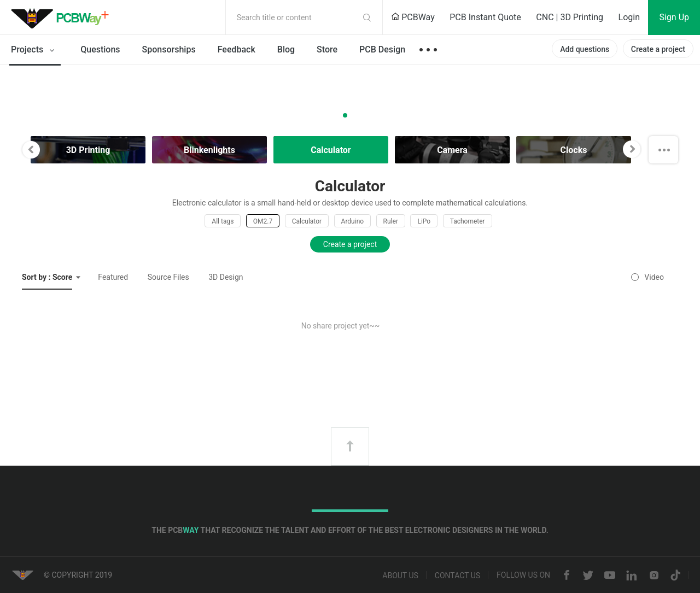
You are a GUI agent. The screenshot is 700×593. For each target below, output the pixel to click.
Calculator (307, 221)
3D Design (226, 277)
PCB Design (382, 49)
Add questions (585, 49)
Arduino (353, 221)
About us (400, 576)
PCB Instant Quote (485, 17)
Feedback (237, 49)
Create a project (658, 49)
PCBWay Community (63, 17)
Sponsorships (169, 49)
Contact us (457, 576)
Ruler (391, 221)
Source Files (168, 277)
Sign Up (674, 17)
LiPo (424, 221)
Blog (286, 49)
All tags (223, 221)
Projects (35, 50)
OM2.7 (263, 221)
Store (327, 49)
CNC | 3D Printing (570, 17)
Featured (113, 277)
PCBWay (413, 17)
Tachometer (468, 221)
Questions (100, 49)
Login (629, 17)
